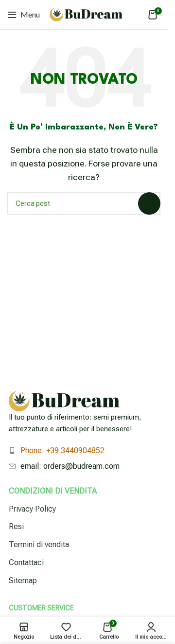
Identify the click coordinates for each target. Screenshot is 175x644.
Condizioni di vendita (53, 491)
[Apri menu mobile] (24, 15)
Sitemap (23, 580)
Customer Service (41, 608)
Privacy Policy (32, 509)
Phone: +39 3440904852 (62, 451)
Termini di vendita (39, 544)
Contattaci (26, 562)
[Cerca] (84, 203)
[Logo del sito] (86, 14)
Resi (16, 526)
